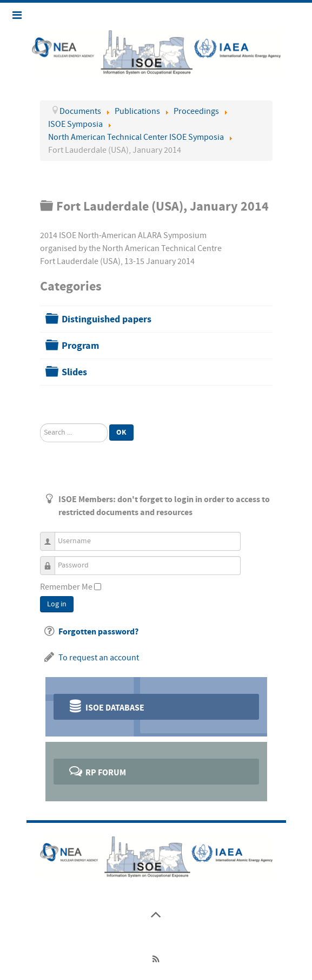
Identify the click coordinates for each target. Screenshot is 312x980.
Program (80, 346)
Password (52, 561)
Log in (57, 604)
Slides (74, 372)
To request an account (99, 658)
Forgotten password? (98, 632)
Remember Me (66, 587)
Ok (121, 432)
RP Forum (97, 771)
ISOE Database (106, 706)
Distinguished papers (107, 319)
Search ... (40, 424)
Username (52, 536)
